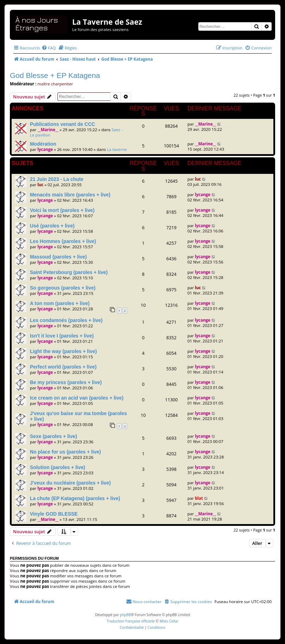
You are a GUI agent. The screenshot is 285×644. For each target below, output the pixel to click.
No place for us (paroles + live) (65, 452)
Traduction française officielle (131, 621)
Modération (43, 144)
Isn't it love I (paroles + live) (62, 336)
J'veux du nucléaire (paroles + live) (70, 483)
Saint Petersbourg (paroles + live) (69, 272)
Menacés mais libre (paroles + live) (70, 195)
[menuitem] (49, 48)
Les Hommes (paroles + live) (63, 241)
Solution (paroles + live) (58, 467)
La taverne (117, 149)
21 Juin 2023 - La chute (57, 179)
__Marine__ (48, 130)
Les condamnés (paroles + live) (66, 320)
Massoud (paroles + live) (58, 257)
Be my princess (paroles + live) (66, 382)
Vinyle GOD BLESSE (54, 514)
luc (40, 185)
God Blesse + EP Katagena (55, 75)
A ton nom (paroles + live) (60, 303)
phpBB (125, 615)
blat (199, 498)
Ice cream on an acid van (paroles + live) (77, 398)
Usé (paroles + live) (52, 226)
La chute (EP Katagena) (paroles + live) (75, 498)
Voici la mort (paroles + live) (62, 210)
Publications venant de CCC (63, 124)
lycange (45, 149)
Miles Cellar (169, 621)
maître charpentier (55, 84)
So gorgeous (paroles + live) (63, 288)
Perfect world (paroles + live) (63, 367)
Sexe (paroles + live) (54, 436)
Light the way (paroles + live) (63, 351)
